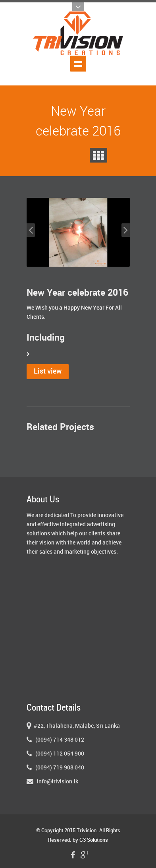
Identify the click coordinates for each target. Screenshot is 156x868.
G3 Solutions (94, 840)
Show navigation (78, 64)
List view (48, 371)
